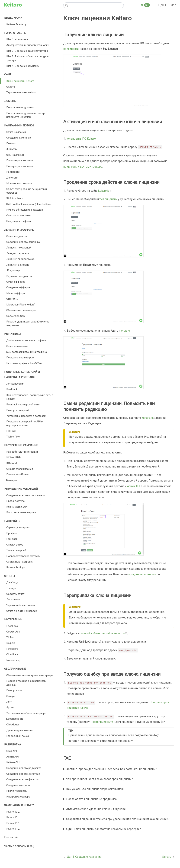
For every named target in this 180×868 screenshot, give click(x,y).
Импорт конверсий (18, 410)
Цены (163, 5)
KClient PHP (14, 457)
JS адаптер (13, 270)
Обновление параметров (21, 310)
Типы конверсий (16, 550)
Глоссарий (11, 837)
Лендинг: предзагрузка (20, 259)
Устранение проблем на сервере (26, 713)
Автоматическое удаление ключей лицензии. (96, 809)
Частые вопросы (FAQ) (19, 846)
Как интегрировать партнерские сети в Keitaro (30, 397)
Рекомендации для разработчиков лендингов (28, 323)
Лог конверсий (15, 384)
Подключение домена (20, 107)
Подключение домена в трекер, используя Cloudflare (26, 115)
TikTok (10, 637)
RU (147, 5)
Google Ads (13, 632)
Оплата (11, 87)
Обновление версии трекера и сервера (30, 675)
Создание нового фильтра (22, 779)
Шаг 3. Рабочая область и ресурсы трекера (28, 58)
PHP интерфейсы (17, 791)
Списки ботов (15, 545)
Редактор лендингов (19, 276)
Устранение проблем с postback (26, 416)
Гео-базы (12, 539)
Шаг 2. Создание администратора (27, 51)
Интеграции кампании (20, 166)
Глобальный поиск (18, 736)
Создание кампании (19, 138)
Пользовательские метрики (23, 556)
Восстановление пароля (21, 512)
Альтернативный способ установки (28, 45)
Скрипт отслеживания (20, 469)
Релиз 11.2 (13, 829)
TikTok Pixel (13, 437)
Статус (10, 696)
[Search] (94, 5)
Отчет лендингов (17, 236)
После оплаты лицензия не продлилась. (92, 799)
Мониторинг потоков (19, 183)
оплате (126, 331)
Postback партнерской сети (23, 405)
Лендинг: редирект (18, 253)
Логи (9, 702)
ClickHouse (13, 725)
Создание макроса (18, 785)
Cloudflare (12, 654)
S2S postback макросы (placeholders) (29, 204)
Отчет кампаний (16, 132)
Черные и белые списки (21, 605)
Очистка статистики (18, 216)
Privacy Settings (16, 567)
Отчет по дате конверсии (22, 611)
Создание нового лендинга (23, 242)
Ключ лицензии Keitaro (20, 81)
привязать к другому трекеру (83, 167)
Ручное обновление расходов (25, 210)
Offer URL (12, 299)
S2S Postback (15, 198)
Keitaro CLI (13, 762)
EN (142, 5)
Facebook (12, 626)
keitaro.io (105, 191)
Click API (12, 751)
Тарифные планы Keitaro (21, 92)
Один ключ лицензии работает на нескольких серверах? (104, 829)
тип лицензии (108, 199)
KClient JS (12, 463)
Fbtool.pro (12, 649)
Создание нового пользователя (26, 495)
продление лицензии (142, 574)
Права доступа (15, 501)
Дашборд (12, 583)
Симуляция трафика (19, 221)
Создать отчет (15, 594)
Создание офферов (18, 287)
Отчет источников (17, 346)
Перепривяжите (102, 722)
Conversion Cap (16, 316)
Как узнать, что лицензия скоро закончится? (95, 789)
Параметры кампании (20, 160)
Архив (10, 707)
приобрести (71, 49)
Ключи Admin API (17, 507)
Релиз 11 (12, 817)
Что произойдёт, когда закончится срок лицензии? (99, 779)
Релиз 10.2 (13, 812)
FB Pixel (11, 431)
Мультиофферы (16, 293)
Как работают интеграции (22, 452)
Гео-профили (14, 690)
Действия (12, 178)
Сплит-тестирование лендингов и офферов (27, 191)
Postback (12, 389)
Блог (173, 5)
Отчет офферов (16, 282)
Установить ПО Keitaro (81, 139)
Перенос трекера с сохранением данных (26, 683)
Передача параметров (20, 358)
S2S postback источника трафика (27, 352)
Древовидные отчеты (20, 730)
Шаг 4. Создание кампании (23, 66)
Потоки (11, 143)
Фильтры (12, 149)
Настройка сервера (18, 797)
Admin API (12, 757)
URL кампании (15, 155)
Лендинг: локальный (19, 248)
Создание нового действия (23, 774)
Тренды (11, 588)
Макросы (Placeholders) (21, 305)
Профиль (12, 533)
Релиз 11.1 (13, 823)
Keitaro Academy (16, 24)
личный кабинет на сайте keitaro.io (104, 633)
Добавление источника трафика (26, 341)
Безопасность (15, 719)
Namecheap (13, 660)
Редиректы (13, 172)
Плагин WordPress (17, 475)
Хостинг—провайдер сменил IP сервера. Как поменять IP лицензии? (111, 769)
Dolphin (11, 643)
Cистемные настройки (20, 562)
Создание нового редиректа (24, 768)
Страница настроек (18, 527)
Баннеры (12, 480)
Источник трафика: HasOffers (24, 363)
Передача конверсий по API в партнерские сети (25, 423)
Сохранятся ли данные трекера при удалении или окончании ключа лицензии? (118, 819)
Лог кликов (13, 600)
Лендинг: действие (18, 265)
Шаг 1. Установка (17, 39)
